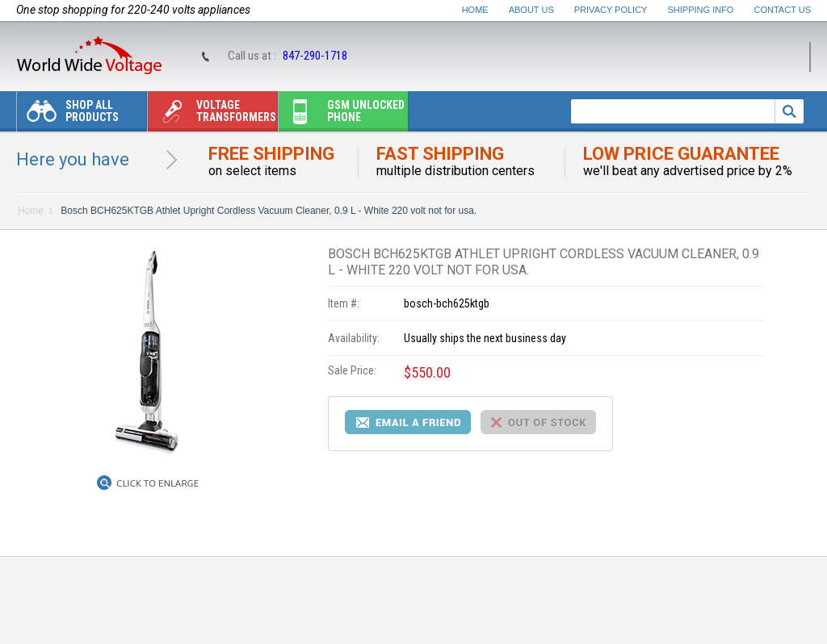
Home (475, 10)
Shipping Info (701, 10)
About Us (531, 10)
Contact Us (783, 10)
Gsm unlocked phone (342, 115)
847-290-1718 (315, 56)
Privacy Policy (611, 10)
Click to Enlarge (157, 483)
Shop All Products (68, 115)
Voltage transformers (212, 115)
